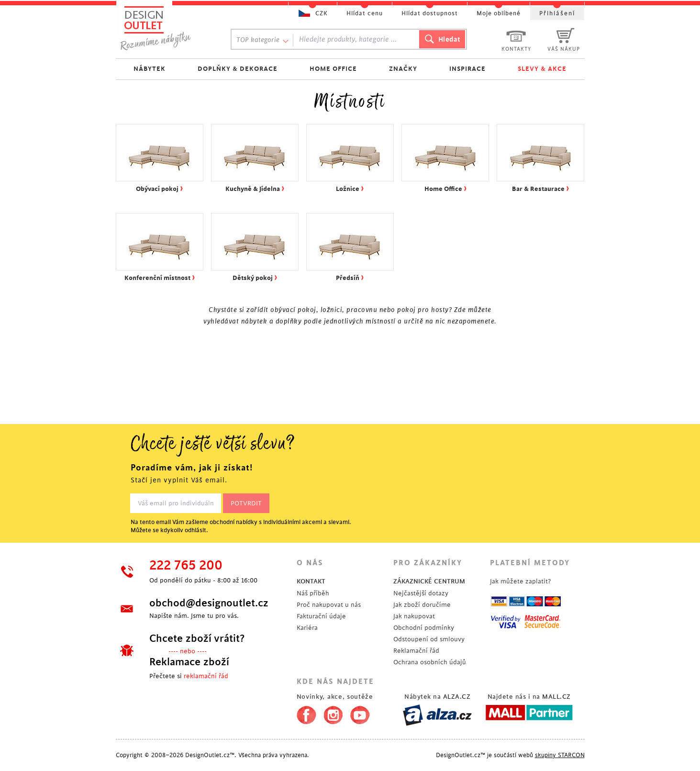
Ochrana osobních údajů (430, 662)
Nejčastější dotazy (421, 593)
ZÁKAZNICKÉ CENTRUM (429, 581)
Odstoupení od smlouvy (429, 639)
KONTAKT (311, 581)
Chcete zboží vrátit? (197, 638)
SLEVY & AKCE (542, 69)
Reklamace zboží (189, 662)
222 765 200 (186, 566)
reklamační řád (206, 676)
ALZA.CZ (457, 697)
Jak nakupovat (414, 616)
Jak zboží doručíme (422, 605)
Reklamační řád (416, 651)
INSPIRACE (467, 69)
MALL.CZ (556, 697)
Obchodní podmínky (424, 628)
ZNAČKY (403, 69)
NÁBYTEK (150, 69)
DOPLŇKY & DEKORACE (238, 69)
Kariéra (307, 628)
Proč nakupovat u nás (329, 605)
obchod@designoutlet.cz (209, 603)
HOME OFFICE (333, 69)
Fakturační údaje (321, 616)
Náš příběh (313, 593)
